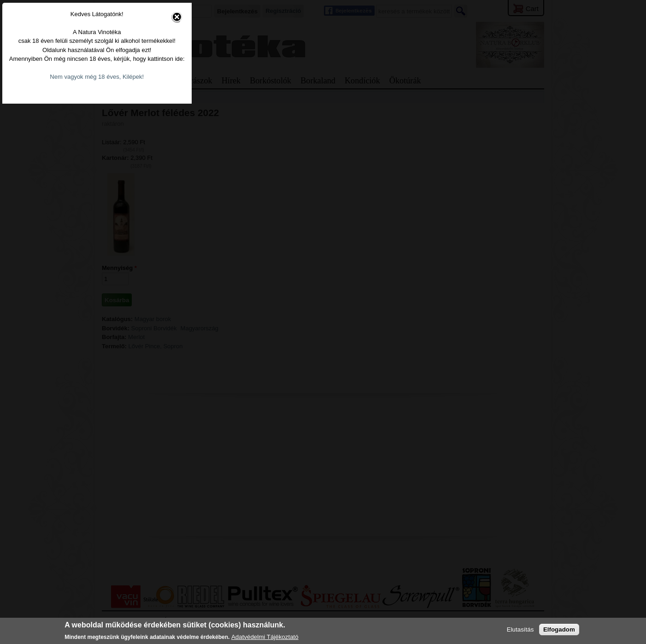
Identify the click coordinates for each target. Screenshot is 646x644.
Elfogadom (559, 629)
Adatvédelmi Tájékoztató (265, 637)
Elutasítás (520, 629)
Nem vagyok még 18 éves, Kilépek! (323, 333)
